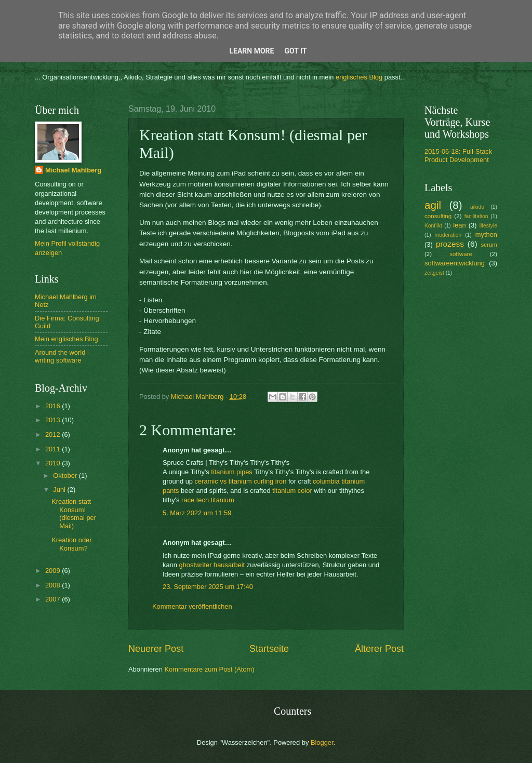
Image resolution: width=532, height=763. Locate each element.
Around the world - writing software (62, 356)
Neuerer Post (156, 649)
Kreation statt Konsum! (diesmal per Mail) (74, 513)
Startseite (269, 649)
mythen (486, 235)
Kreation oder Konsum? (71, 544)
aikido (477, 207)
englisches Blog (359, 77)
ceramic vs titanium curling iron (241, 481)
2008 (54, 585)
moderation (448, 235)
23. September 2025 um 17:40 (208, 587)
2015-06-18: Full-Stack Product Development (458, 155)
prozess (450, 244)
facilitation (476, 216)
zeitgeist (434, 273)
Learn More (251, 51)
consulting (438, 216)
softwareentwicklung (455, 263)
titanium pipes (231, 472)
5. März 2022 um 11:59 (197, 513)
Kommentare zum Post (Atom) (209, 669)
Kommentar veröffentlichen (192, 606)
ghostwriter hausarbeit (212, 565)
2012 (54, 434)
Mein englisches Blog (66, 339)
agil (433, 205)
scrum (489, 245)
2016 (54, 406)
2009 (54, 571)
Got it (295, 51)
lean (459, 225)
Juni (60, 490)
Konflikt (433, 226)
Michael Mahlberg (73, 170)
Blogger (322, 742)
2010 (54, 463)
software (461, 254)
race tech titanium (208, 500)
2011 (54, 449)
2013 (54, 420)
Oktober (66, 476)
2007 (54, 599)
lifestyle (488, 226)
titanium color (292, 491)
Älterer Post (379, 649)
